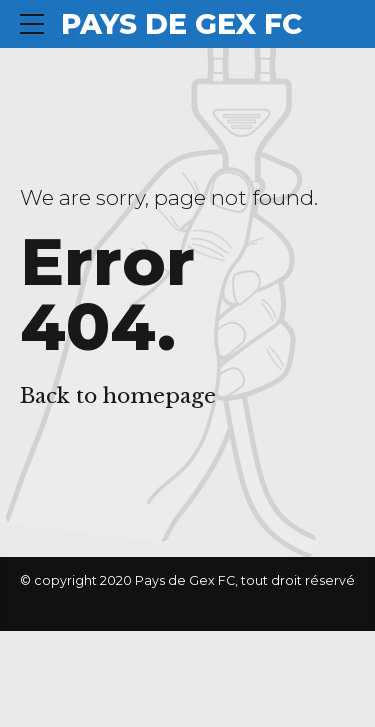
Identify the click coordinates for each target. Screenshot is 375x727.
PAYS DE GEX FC (181, 24)
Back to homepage (118, 396)
